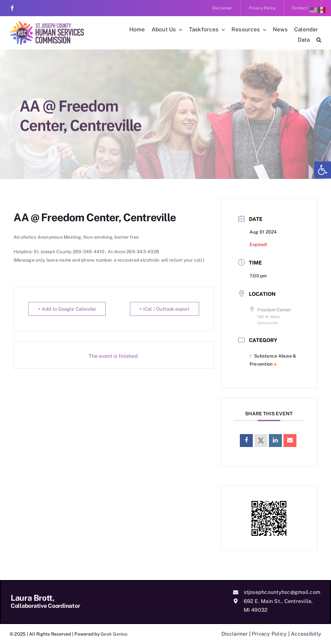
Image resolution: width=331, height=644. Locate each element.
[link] (323, 170)
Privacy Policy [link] (269, 634)
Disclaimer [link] (235, 634)
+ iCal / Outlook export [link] (165, 309)
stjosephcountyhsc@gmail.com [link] (282, 592)
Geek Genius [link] (114, 634)
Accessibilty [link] (306, 634)
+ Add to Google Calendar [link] (67, 309)
